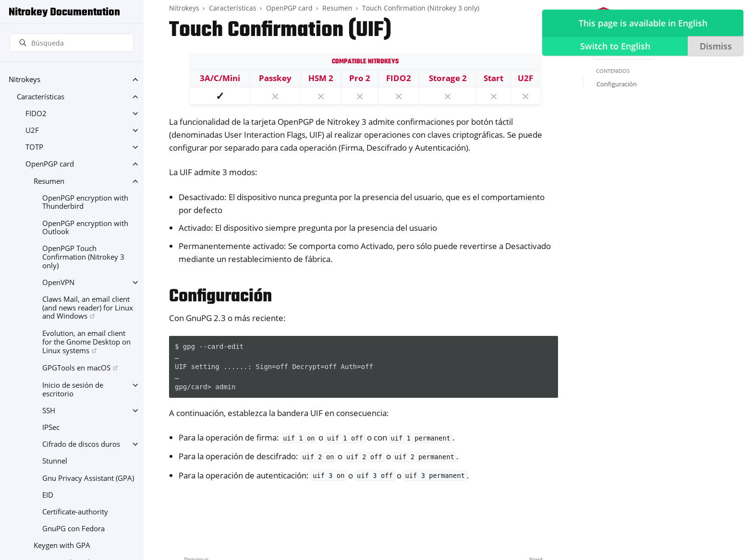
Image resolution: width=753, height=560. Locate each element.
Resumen (49, 181)
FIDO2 (36, 113)
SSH (49, 411)
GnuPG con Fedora (73, 529)
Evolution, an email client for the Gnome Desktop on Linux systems (86, 342)
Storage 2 (448, 78)
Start (493, 78)
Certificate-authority (75, 512)
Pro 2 (360, 78)
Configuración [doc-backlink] (220, 297)
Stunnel (55, 461)
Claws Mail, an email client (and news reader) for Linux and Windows (88, 308)
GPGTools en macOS (76, 368)
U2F (32, 130)
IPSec (51, 427)
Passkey (275, 78)
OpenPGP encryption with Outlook (85, 228)
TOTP (34, 147)
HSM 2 (321, 78)
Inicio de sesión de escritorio (73, 389)
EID (48, 495)
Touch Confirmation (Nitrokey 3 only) (421, 8)
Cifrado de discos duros (81, 444)
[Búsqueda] (72, 43)
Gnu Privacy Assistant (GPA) (88, 478)
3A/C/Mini (220, 78)
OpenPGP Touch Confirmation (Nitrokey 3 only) (83, 257)
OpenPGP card (50, 164)
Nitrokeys (24, 79)
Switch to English (615, 46)
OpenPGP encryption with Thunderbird (85, 202)
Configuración (617, 84)
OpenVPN (58, 282)
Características (41, 97)
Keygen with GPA (62, 545)
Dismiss (715, 46)
